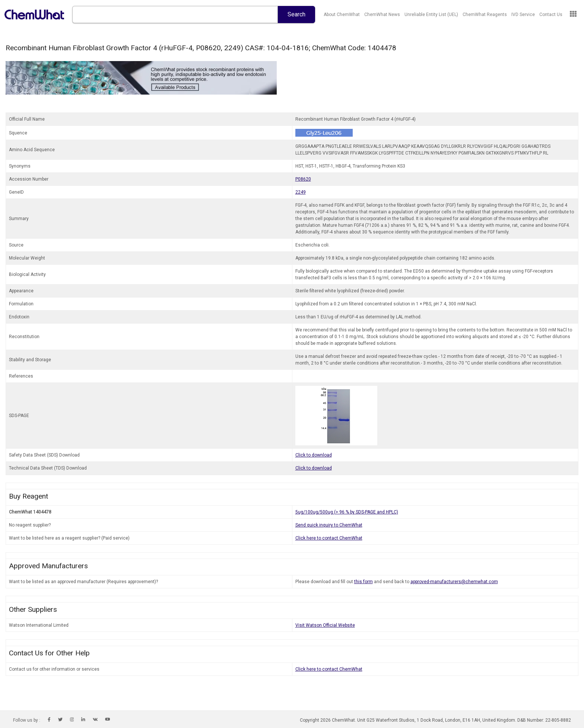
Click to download (314, 455)
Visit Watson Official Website (325, 625)
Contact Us (551, 15)
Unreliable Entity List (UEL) (431, 15)
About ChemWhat (342, 15)
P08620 (303, 179)
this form (364, 582)
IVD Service (523, 15)
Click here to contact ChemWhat (329, 538)
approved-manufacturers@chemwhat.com (454, 582)
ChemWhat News (382, 15)
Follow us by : (27, 720)
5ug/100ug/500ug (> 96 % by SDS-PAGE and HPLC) (347, 512)
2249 (301, 192)
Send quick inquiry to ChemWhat (329, 525)
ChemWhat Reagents (485, 15)
